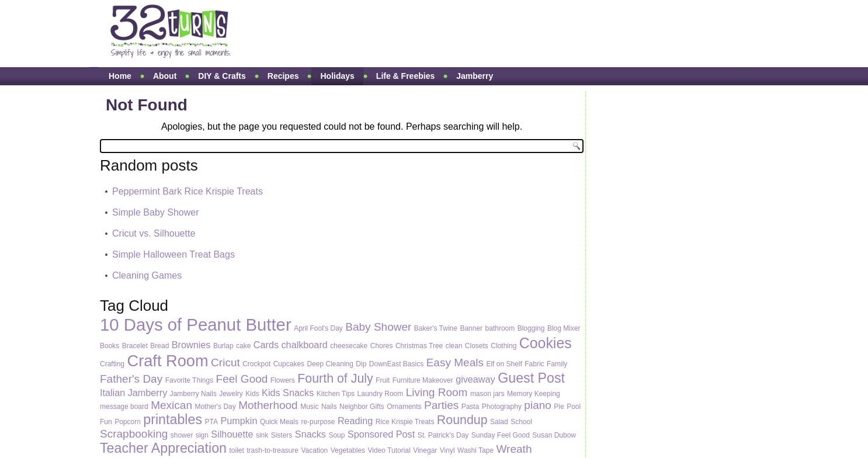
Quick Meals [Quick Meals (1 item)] (279, 422)
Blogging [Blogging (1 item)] (531, 328)
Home (120, 76)
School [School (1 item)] (521, 422)
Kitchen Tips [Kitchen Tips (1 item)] (336, 394)
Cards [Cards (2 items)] (266, 345)
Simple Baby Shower (156, 212)
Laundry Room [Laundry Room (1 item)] (381, 394)
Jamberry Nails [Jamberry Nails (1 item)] (193, 394)
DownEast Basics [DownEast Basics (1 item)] (396, 364)
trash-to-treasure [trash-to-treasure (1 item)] (272, 450)
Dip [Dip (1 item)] (361, 364)
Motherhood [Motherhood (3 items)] (268, 405)
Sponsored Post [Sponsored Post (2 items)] (381, 434)
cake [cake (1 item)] (243, 346)
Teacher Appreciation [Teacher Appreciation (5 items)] (163, 448)
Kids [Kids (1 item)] (252, 394)
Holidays (337, 76)
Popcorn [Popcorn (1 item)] (128, 422)
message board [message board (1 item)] (124, 407)
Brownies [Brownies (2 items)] (191, 345)
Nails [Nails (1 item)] (329, 407)
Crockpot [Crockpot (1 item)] (256, 364)
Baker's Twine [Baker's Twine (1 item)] (436, 328)
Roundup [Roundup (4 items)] (462, 420)
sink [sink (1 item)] (262, 435)
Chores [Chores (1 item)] (382, 346)
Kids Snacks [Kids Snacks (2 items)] (288, 393)
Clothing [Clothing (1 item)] (504, 346)
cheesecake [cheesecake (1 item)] (349, 346)
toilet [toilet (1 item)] (236, 450)
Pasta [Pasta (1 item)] (471, 407)
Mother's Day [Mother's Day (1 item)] (215, 407)
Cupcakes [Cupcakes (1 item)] (289, 364)
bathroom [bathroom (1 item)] (500, 328)
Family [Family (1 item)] (557, 364)
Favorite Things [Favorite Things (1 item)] (189, 380)
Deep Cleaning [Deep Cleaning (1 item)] (330, 364)
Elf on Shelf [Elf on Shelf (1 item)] (504, 364)
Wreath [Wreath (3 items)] (514, 449)
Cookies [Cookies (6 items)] (546, 343)
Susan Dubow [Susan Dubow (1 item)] (554, 435)
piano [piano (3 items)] (538, 405)
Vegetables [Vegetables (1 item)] (348, 450)
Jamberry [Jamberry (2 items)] (148, 393)
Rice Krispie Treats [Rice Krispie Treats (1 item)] (405, 422)
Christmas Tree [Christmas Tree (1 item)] (419, 346)
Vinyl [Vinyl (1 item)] (447, 450)
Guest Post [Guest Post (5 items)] (531, 378)
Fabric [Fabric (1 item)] (534, 364)
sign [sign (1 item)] (202, 435)
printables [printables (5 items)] (173, 419)
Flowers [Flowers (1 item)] (283, 380)
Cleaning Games (147, 275)
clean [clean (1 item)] (454, 346)
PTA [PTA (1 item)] (211, 422)
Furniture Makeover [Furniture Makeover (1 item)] (423, 380)
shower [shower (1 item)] (182, 435)
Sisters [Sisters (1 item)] (282, 435)
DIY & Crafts (222, 76)
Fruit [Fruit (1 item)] (383, 380)
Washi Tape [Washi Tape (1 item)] (475, 450)
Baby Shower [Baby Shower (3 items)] (378, 327)
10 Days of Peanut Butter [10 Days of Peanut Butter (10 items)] (196, 325)
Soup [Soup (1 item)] (336, 435)
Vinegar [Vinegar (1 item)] (425, 450)
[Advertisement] (466, 34)
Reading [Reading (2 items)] (355, 421)
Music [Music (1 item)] (309, 407)
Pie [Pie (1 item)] (559, 407)
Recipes (283, 76)
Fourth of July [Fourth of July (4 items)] (335, 379)
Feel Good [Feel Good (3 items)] (242, 379)
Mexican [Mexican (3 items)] (171, 405)
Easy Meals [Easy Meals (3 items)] (455, 362)
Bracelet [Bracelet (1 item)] (135, 346)
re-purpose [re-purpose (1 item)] (318, 422)
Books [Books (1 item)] (110, 346)
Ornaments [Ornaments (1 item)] (404, 407)
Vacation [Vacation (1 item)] (314, 450)
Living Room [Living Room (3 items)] (437, 392)
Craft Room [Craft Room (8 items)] (167, 361)
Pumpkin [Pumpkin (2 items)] (239, 421)
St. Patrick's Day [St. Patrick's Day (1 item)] (443, 435)
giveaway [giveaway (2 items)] (475, 379)
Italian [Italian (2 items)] (112, 393)
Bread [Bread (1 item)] (159, 346)
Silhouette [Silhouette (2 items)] (232, 434)
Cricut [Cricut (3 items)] (225, 362)
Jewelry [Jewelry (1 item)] (231, 394)
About (165, 76)
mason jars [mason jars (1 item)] (487, 394)
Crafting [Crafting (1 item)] (112, 364)
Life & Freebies (405, 76)
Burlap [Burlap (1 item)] (223, 346)
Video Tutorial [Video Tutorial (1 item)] (389, 450)
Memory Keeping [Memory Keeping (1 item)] (534, 394)
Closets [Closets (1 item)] (477, 346)
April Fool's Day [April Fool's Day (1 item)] (318, 328)
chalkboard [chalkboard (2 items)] (305, 345)
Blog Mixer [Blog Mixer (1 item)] (564, 328)
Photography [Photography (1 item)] (502, 407)
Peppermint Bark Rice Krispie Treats (188, 191)
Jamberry (475, 76)
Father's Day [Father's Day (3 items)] (131, 379)
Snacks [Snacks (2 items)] (310, 434)
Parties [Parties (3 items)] (441, 405)
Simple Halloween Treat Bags (173, 254)
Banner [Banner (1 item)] (471, 328)
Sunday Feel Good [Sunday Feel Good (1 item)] (501, 435)
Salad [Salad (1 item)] (499, 422)
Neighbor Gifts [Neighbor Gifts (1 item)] (362, 407)
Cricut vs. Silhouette (154, 233)
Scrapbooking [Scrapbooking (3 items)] (134, 434)
